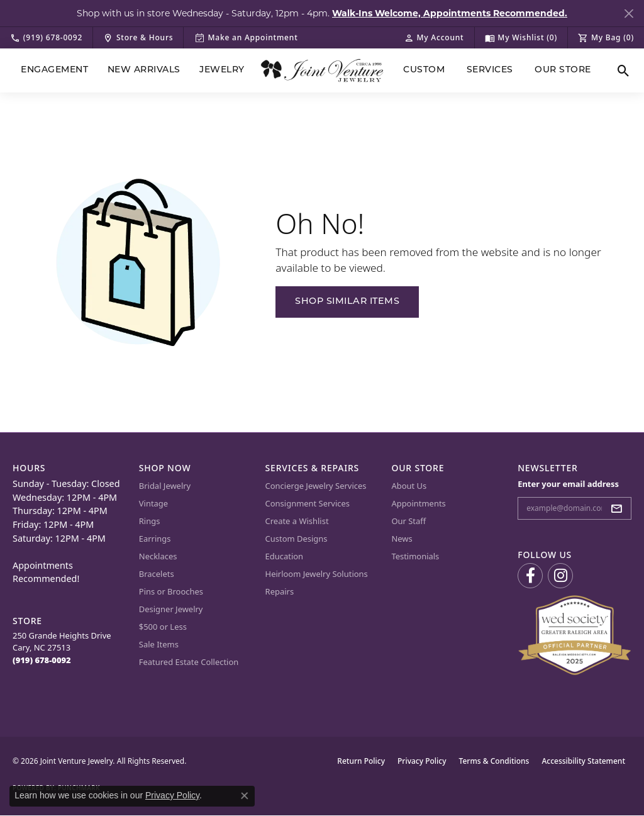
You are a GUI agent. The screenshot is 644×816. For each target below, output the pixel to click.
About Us (409, 486)
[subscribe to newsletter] (620, 508)
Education (285, 556)
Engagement (54, 70)
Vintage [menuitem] (153, 503)
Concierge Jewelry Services (316, 486)
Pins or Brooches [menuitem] (171, 591)
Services (490, 70)
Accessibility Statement (583, 761)
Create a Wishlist (297, 521)
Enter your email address (568, 484)
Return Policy (361, 761)
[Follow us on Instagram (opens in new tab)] (560, 576)
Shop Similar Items (347, 302)
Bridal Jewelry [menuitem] (165, 486)
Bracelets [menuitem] (157, 574)
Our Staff (408, 521)
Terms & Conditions (494, 761)
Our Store (563, 70)
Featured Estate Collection (189, 662)
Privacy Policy (422, 761)
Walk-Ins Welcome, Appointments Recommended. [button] (450, 13)
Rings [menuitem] (150, 521)
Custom (424, 70)
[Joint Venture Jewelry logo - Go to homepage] (322, 70)
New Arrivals (144, 70)
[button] (434, 38)
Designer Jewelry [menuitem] (171, 609)
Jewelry (222, 70)
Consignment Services (308, 503)
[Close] (629, 14)
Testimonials (415, 556)
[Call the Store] (42, 660)
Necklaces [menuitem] (158, 556)
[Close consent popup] (245, 796)
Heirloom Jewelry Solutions (317, 574)
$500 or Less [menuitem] (163, 627)
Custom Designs (297, 539)
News (402, 539)
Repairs (280, 591)
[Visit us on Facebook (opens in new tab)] (530, 576)
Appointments (418, 503)
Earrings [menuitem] (155, 539)
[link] (46, 38)
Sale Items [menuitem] (159, 644)
